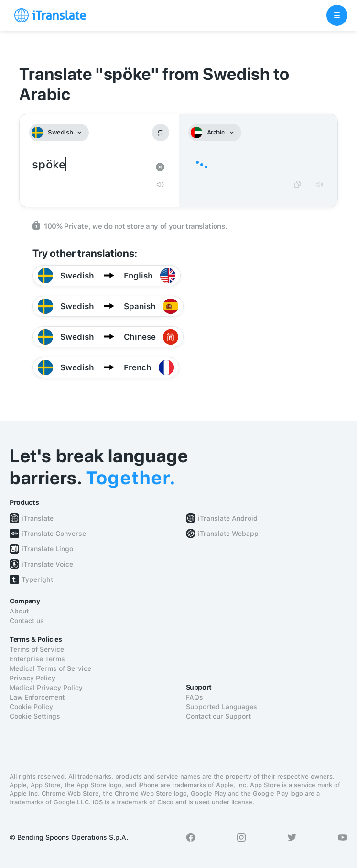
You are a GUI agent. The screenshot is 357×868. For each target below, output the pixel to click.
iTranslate (38, 518)
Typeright (37, 579)
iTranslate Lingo (47, 549)
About (19, 611)
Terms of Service (37, 649)
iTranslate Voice (47, 564)
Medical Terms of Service (50, 668)
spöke (90, 165)
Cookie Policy (31, 707)
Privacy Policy (32, 678)
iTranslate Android (228, 518)
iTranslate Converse (54, 534)
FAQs (195, 697)
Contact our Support (218, 716)
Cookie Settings (35, 716)
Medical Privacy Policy (46, 688)
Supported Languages (222, 707)
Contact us (27, 621)
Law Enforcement (37, 697)
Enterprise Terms (37, 659)
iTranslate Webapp (228, 534)
